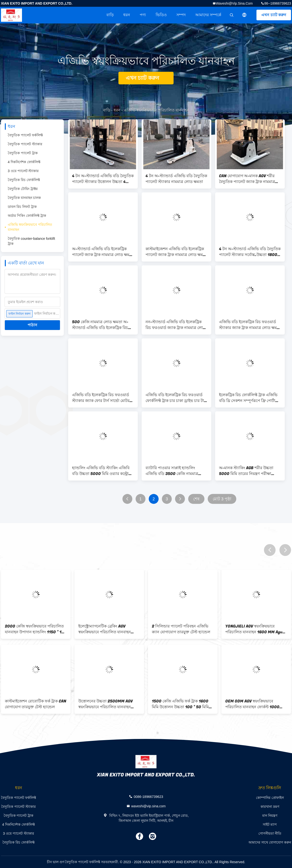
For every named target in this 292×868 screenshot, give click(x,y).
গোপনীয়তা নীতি (270, 833)
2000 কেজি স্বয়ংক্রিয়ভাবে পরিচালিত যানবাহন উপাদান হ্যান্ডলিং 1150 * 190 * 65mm (36, 629)
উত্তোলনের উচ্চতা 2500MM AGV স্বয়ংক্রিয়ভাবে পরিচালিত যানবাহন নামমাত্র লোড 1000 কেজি (106, 704)
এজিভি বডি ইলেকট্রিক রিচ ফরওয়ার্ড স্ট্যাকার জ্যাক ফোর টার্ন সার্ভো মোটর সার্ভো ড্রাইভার (101, 398)
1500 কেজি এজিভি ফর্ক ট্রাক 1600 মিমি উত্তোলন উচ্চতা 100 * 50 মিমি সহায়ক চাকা (180, 704)
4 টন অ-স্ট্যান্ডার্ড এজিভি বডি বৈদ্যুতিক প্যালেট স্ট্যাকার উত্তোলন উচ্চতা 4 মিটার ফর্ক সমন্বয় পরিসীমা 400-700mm (103, 179)
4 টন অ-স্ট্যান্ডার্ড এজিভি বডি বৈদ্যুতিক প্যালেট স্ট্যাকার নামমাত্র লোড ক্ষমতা (176, 179)
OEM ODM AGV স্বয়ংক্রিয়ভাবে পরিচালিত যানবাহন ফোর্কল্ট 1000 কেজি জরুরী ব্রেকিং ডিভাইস (252, 704)
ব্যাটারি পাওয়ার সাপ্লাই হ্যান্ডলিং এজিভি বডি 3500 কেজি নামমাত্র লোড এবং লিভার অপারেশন (172, 471)
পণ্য (143, 15)
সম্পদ (181, 15)
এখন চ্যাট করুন (274, 15)
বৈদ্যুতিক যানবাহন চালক (24, 198)
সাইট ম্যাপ (270, 824)
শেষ (196, 499)
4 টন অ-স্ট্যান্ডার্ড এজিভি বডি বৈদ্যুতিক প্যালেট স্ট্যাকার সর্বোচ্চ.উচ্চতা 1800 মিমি (250, 252)
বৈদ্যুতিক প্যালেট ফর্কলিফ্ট (25, 135)
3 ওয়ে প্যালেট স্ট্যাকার (23, 171)
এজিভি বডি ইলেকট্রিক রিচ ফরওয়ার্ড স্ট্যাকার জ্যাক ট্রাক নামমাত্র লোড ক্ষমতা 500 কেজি (250, 325)
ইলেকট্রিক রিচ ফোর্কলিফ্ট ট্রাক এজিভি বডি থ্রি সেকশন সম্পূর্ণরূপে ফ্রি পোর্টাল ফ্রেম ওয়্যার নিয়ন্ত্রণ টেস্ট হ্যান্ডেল (249, 398)
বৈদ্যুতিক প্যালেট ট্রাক (23, 153)
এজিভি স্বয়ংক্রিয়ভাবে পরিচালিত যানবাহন (30, 227)
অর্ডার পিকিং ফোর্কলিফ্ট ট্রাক (27, 216)
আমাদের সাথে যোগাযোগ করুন (270, 842)
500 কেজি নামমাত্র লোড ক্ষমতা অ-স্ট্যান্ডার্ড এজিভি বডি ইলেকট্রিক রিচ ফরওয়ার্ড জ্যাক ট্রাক (100, 325)
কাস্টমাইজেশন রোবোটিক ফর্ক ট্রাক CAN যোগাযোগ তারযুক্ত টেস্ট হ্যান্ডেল (36, 704)
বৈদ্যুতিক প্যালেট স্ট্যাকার (25, 144)
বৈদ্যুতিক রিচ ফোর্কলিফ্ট (24, 180)
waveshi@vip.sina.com (234, 3)
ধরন (127, 15)
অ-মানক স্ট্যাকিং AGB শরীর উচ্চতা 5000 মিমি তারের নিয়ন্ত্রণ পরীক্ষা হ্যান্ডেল (246, 471)
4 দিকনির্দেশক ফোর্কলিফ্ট (24, 162)
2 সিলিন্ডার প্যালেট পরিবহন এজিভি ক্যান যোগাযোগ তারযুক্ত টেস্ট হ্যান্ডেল (181, 629)
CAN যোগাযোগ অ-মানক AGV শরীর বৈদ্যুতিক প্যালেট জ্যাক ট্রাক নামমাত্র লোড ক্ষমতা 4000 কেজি (247, 179)
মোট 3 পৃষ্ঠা (222, 499)
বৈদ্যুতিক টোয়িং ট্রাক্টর (23, 189)
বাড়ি (110, 15)
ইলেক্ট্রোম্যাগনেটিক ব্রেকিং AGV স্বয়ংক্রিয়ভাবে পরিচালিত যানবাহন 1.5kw (105, 629)
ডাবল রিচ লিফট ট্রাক (22, 207)
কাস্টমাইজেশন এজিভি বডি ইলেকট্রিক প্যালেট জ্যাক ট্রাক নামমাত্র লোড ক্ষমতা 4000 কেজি (176, 252)
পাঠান (32, 325)
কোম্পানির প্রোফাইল (270, 798)
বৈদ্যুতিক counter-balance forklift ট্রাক (31, 241)
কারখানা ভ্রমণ (270, 807)
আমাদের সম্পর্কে (208, 15)
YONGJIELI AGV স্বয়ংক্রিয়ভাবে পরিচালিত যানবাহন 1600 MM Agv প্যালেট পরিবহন (254, 629)
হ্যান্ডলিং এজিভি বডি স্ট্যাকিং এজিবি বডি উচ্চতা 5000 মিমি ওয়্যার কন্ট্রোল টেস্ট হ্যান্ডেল (102, 471)
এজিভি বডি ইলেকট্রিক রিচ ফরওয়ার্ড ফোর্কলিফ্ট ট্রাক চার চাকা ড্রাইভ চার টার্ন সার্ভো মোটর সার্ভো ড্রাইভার (176, 398)
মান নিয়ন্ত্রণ (270, 816)
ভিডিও (161, 15)
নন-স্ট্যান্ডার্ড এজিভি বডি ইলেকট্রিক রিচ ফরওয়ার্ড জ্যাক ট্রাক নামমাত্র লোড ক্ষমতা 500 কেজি (176, 325)
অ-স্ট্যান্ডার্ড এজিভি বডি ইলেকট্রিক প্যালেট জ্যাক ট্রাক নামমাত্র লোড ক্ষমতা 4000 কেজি (103, 252)
